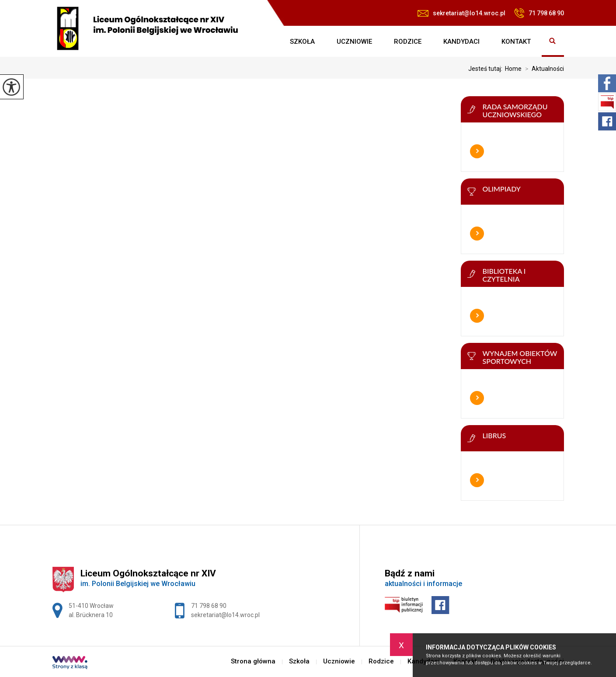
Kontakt (516, 42)
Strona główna (268, 42)
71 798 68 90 (539, 13)
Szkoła (302, 42)
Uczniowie (354, 42)
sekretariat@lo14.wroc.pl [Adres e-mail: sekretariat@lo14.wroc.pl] (225, 615)
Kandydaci (461, 42)
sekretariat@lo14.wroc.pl (461, 13)
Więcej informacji (477, 151)
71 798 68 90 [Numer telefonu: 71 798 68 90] (209, 606)
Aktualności (543, 69)
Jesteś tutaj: (487, 69)
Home (513, 69)
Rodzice (408, 42)
